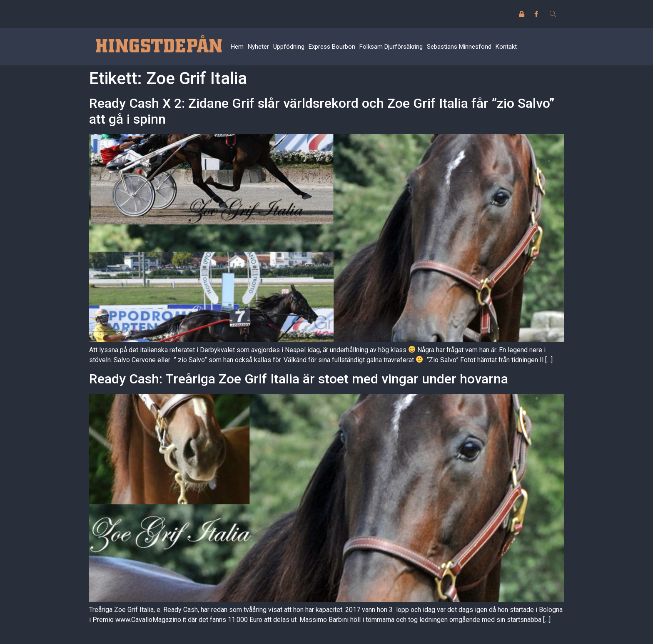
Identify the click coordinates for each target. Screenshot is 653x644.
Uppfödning (289, 47)
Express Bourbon (332, 47)
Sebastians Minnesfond (459, 47)
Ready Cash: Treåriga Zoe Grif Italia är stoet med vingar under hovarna (299, 379)
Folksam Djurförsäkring (391, 47)
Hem (237, 47)
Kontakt (506, 47)
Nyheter (258, 47)
